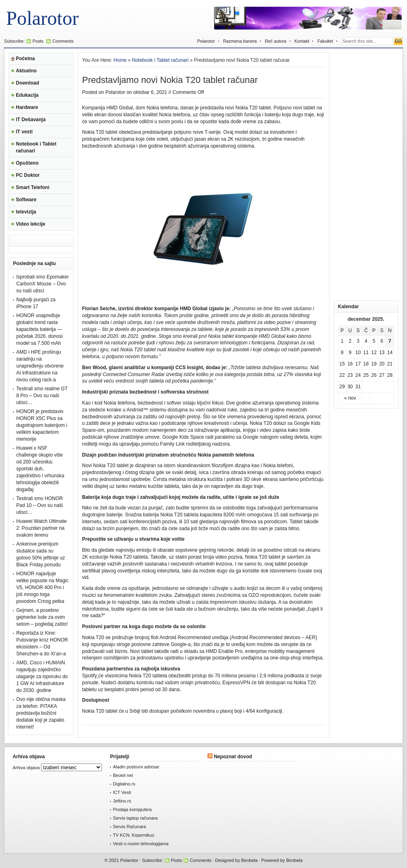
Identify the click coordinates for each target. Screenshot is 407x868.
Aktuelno (26, 71)
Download (27, 83)
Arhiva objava (26, 768)
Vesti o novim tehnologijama (141, 844)
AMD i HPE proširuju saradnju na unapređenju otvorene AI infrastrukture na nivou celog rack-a (40, 366)
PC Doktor (28, 175)
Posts (38, 41)
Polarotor (42, 18)
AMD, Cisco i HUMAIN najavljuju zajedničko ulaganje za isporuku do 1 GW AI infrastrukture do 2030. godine (42, 677)
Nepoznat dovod (233, 757)
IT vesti (24, 132)
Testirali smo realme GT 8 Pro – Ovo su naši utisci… (42, 396)
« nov (350, 398)
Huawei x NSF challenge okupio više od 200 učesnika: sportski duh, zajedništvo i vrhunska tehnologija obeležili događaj (40, 469)
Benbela (249, 860)
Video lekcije (31, 224)
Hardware (27, 107)
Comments (63, 41)
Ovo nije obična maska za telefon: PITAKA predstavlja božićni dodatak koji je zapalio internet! (41, 713)
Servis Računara (129, 827)
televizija (26, 212)
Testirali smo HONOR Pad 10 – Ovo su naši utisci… (40, 505)
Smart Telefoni (32, 187)
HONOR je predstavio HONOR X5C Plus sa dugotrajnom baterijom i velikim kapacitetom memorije (42, 425)
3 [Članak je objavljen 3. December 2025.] (358, 341)
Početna (25, 59)
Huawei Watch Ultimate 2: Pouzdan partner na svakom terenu (41, 528)
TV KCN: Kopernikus (133, 835)
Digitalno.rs (124, 784)
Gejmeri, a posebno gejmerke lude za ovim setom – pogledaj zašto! (42, 617)
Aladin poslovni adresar (136, 767)
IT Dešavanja (31, 120)
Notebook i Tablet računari (36, 147)
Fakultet (325, 41)
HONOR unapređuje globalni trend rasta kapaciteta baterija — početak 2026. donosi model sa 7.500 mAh (39, 329)
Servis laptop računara (135, 818)
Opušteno (27, 163)
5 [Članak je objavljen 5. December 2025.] (374, 341)
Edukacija (27, 95)
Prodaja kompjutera (132, 809)
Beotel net (123, 775)
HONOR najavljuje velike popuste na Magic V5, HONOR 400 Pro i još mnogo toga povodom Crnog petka (42, 587)
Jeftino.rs (122, 801)
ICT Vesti (122, 792)
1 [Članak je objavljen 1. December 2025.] (342, 341)
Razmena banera (240, 41)
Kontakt (302, 41)
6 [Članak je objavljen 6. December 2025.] (382, 341)
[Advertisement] (366, 174)
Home (120, 60)
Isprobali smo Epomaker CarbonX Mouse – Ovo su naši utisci (42, 284)
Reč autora (276, 41)
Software (26, 200)
